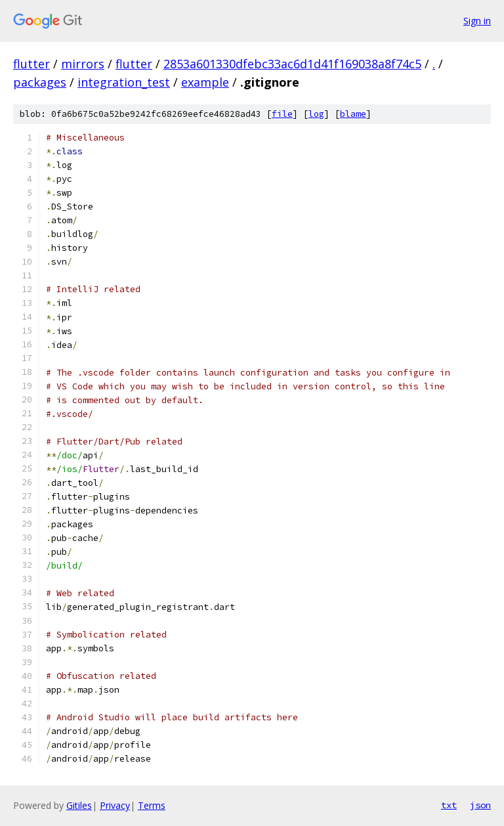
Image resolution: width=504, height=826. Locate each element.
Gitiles (79, 805)
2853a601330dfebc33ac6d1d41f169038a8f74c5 (292, 64)
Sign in (477, 21)
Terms (152, 805)
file (282, 114)
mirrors (83, 64)
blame (353, 114)
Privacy (115, 805)
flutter (31, 64)
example (205, 82)
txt (449, 805)
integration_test (124, 82)
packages (40, 82)
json (480, 805)
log (316, 114)
